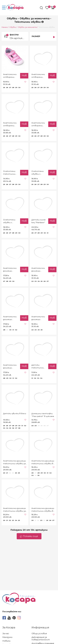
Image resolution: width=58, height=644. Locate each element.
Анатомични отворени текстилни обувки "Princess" (38, 124)
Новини (6, 641)
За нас (6, 633)
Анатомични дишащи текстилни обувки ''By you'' (38, 270)
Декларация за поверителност (41, 638)
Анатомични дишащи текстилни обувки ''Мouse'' (10, 270)
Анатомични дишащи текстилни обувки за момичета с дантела (14, 462)
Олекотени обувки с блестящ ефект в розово (9, 221)
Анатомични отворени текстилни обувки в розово (10, 124)
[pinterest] (14, 618)
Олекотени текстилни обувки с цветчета (9, 173)
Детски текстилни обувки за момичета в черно (38, 366)
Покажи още (29, 536)
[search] (42, 8)
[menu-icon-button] (4, 8)
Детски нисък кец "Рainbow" (39, 221)
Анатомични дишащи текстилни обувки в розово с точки (43, 510)
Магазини (7, 637)
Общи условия (39, 633)
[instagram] (19, 618)
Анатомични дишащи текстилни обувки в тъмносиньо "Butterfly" (43, 462)
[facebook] (4, 618)
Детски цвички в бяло (15, 413)
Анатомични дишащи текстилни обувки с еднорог (10, 318)
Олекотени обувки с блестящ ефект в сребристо (38, 173)
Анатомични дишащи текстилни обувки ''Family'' (38, 318)
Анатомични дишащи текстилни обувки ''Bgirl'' (10, 366)
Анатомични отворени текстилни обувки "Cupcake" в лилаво (38, 76)
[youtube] (9, 618)
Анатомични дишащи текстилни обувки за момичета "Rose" (14, 510)
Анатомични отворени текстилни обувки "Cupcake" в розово (10, 76)
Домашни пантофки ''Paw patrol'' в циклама (43, 415)
